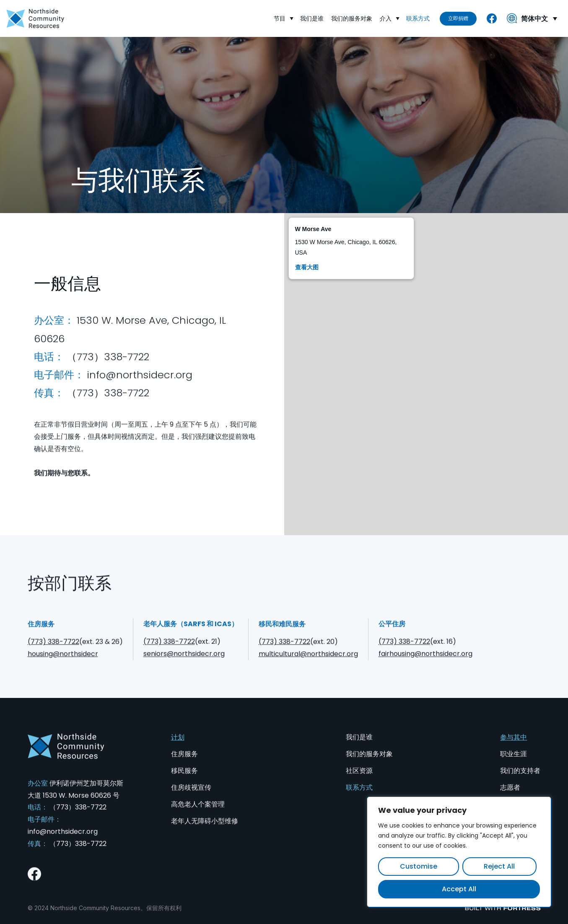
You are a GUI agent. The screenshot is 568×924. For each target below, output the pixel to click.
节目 (284, 19)
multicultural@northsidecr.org (308, 666)
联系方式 (418, 18)
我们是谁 (312, 18)
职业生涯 (514, 767)
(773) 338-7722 (53, 654)
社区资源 (359, 783)
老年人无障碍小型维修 (205, 834)
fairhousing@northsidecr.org (425, 666)
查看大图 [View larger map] (307, 267)
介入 (390, 19)
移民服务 (184, 783)
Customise (419, 866)
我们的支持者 (520, 783)
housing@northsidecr (63, 666)
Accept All (459, 889)
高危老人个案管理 (198, 817)
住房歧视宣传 (191, 800)
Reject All (499, 866)
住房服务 (184, 767)
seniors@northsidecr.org (184, 666)
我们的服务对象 (352, 18)
